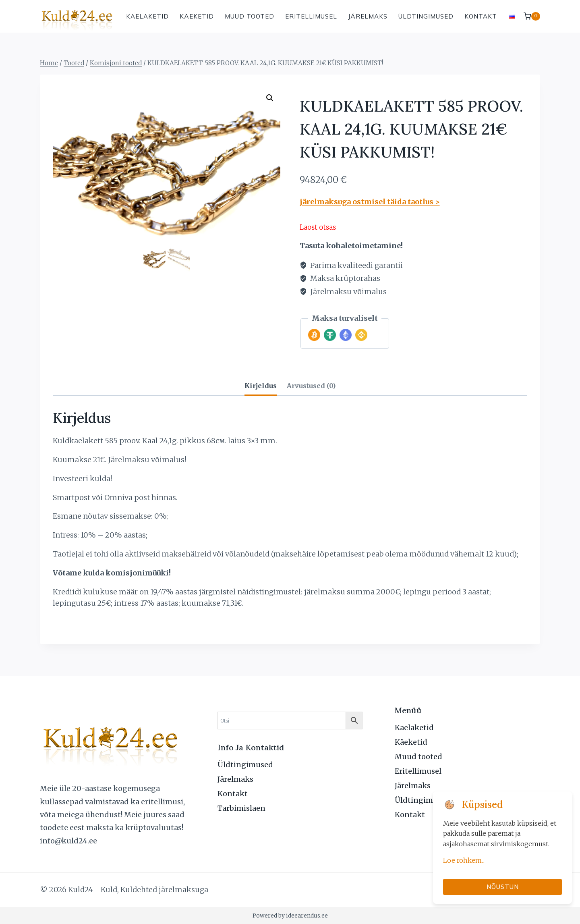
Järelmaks (368, 16)
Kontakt (481, 16)
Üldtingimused (426, 16)
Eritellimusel (311, 16)
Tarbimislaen (241, 808)
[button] (270, 98)
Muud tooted (250, 16)
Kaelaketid (147, 16)
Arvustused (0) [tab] (311, 386)
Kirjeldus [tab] (261, 386)
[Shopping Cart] (532, 16)
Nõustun (503, 887)
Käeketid (197, 16)
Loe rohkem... (464, 860)
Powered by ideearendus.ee (290, 916)
